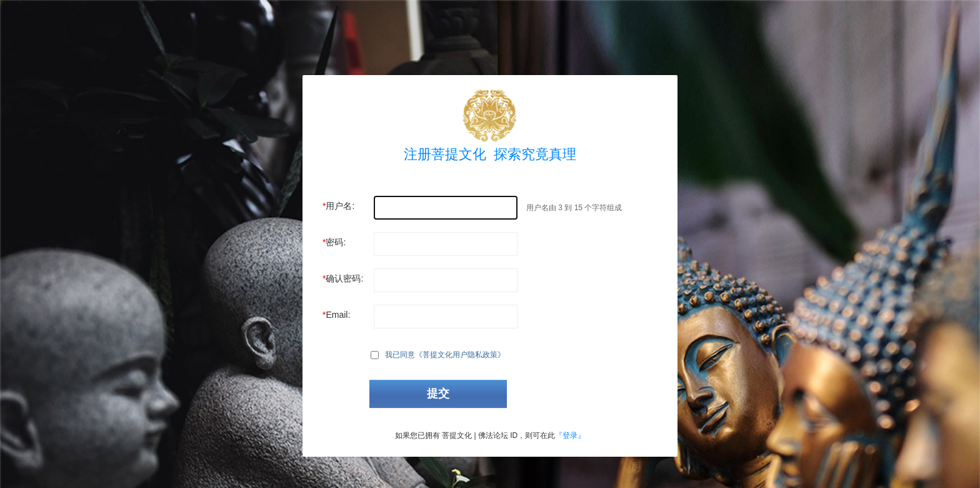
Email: (338, 315)
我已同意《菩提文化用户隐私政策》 (445, 355)
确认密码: (344, 278)
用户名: (340, 206)
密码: (336, 242)
